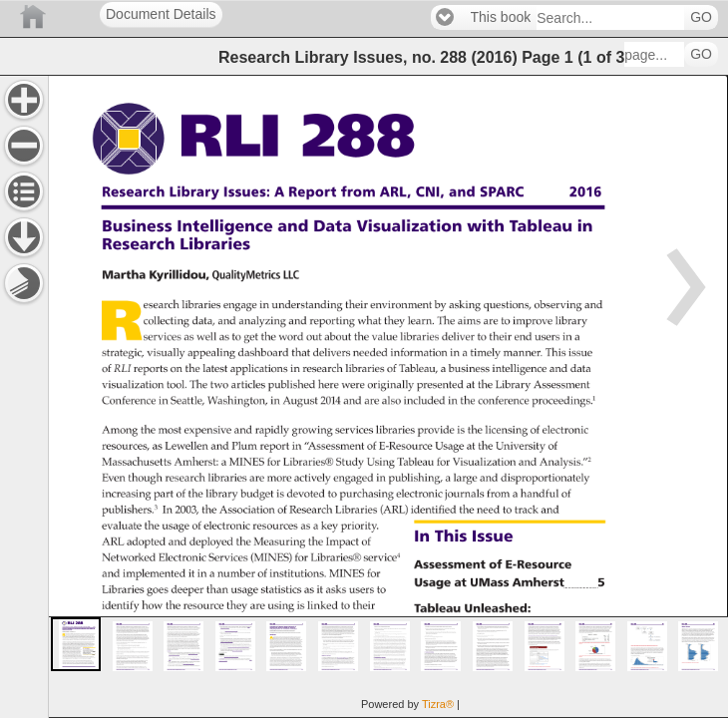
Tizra (438, 704)
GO (701, 17)
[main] (388, 396)
